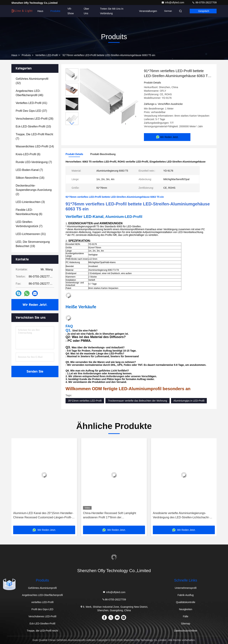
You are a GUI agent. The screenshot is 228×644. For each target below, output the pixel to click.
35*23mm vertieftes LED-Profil (85, 401)
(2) (34, 190)
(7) (34, 136)
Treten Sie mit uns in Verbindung (112, 11)
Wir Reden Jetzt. (35, 305)
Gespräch (204, 11)
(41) (31, 103)
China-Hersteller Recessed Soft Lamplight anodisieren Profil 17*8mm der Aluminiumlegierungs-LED (110, 516)
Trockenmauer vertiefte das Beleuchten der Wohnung (138, 401)
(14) (35, 146)
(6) (28, 154)
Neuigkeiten (186, 609)
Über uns (86, 11)
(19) (33, 244)
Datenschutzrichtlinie (186, 631)
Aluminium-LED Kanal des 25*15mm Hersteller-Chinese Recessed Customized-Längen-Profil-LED (43, 516)
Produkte (55, 11)
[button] (72, 123)
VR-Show (71, 11)
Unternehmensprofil (186, 588)
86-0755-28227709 (204, 2)
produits (26, 55)
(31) (31, 234)
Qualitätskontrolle (186, 602)
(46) (29, 93)
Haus (40, 11)
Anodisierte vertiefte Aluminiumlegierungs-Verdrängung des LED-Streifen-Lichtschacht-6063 (181, 516)
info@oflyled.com (173, 2)
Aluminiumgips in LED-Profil (189, 401)
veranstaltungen (148, 11)
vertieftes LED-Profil (46, 55)
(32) (32, 81)
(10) (33, 126)
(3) (30, 202)
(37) (31, 111)
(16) (30, 178)
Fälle (186, 616)
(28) (35, 119)
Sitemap (186, 624)
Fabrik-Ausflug (186, 595)
